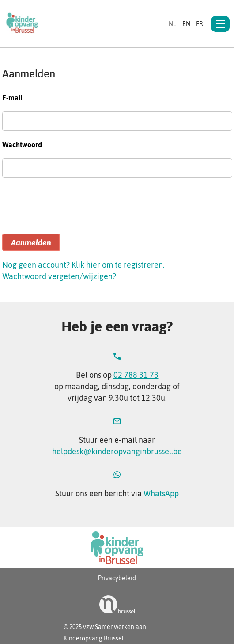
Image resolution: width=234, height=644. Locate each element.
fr (200, 24)
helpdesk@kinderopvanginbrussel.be (117, 451)
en (186, 24)
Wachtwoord (22, 145)
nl (172, 24)
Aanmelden (31, 243)
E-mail (12, 98)
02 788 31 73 (136, 375)
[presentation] (69, 210)
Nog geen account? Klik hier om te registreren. (83, 265)
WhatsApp (161, 493)
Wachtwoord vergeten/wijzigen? (59, 276)
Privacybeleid (117, 578)
